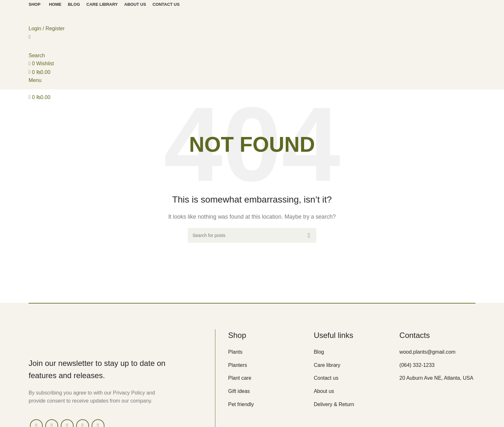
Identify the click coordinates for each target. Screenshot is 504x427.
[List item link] (266, 352)
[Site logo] (64, 16)
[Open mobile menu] (35, 80)
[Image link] (83, 338)
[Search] (252, 235)
